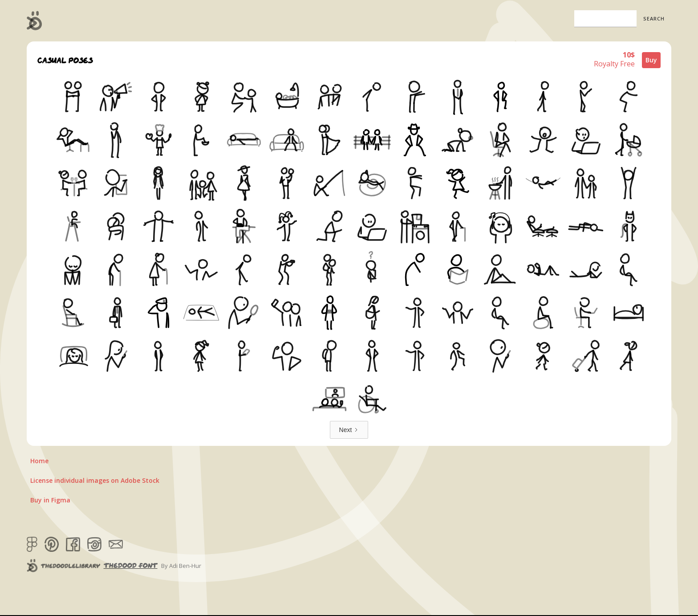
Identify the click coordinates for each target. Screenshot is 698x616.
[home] (34, 20)
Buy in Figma (50, 500)
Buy (651, 60)
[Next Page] (349, 430)
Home (39, 461)
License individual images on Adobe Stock (95, 480)
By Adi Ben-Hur (181, 566)
